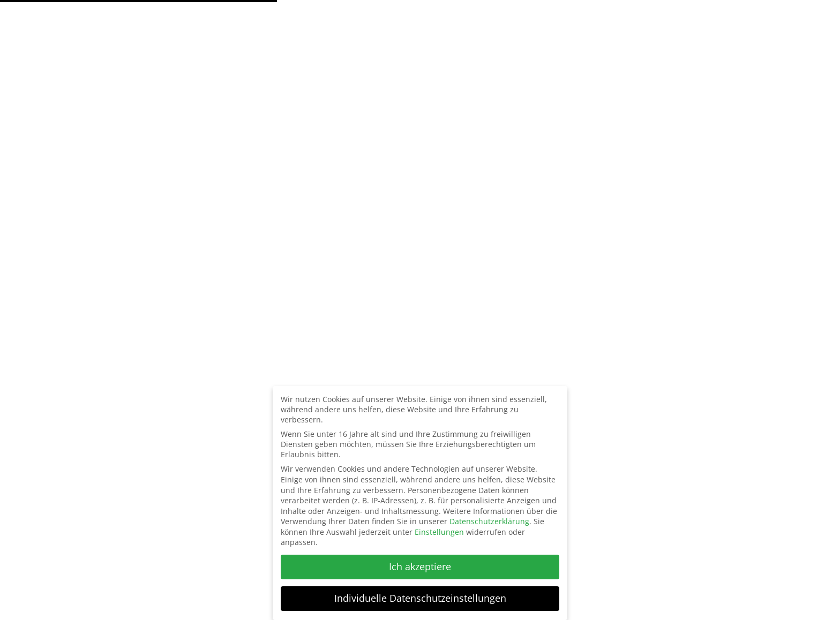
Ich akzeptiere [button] (420, 566)
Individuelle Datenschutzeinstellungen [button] (420, 598)
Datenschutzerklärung (489, 521)
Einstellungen (439, 532)
